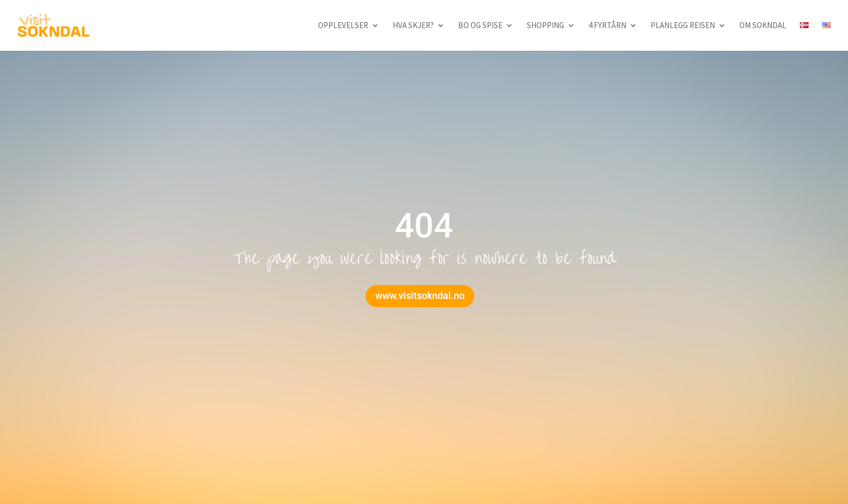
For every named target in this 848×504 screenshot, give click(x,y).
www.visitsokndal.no (420, 296)
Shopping (545, 26)
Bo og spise (480, 26)
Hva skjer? (413, 26)
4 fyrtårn (607, 26)
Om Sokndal (763, 26)
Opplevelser (343, 26)
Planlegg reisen (683, 26)
